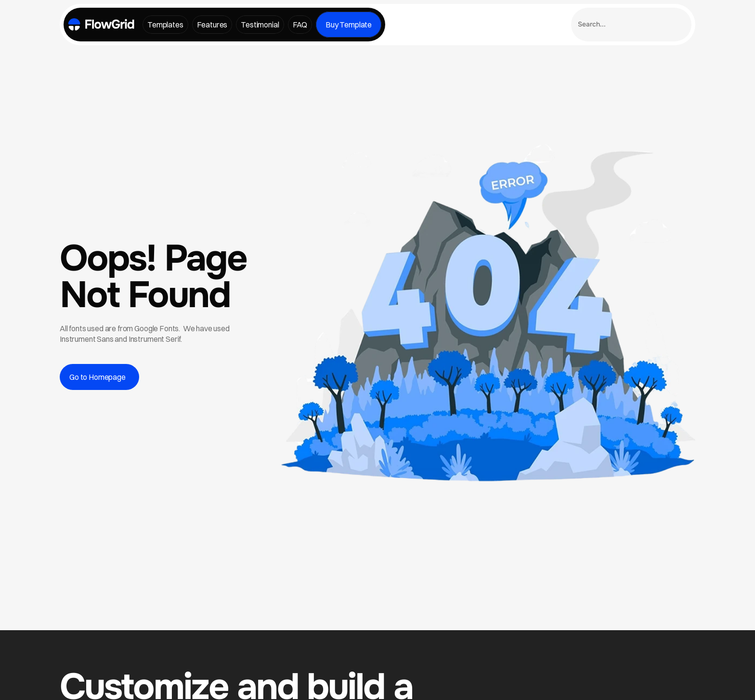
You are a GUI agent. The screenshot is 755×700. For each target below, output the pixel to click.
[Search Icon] (631, 25)
